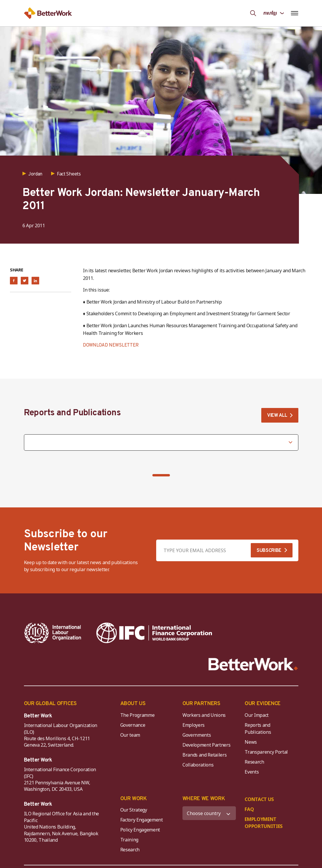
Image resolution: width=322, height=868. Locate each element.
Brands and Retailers (205, 755)
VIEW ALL (277, 416)
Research (254, 762)
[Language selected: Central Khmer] (274, 13)
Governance (133, 725)
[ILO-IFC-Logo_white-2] (53, 633)
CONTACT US (259, 799)
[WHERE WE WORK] (209, 813)
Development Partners (207, 745)
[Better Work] (253, 664)
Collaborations (198, 765)
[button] (161, 475)
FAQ (249, 809)
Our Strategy (134, 810)
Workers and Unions (204, 715)
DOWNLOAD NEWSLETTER (111, 345)
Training (129, 840)
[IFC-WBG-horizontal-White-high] (154, 633)
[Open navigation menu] (295, 13)
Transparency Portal (266, 752)
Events (252, 772)
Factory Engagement (142, 820)
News (251, 742)
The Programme (137, 715)
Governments (197, 735)
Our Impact (257, 715)
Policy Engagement (141, 830)
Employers (194, 725)
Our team (130, 735)
